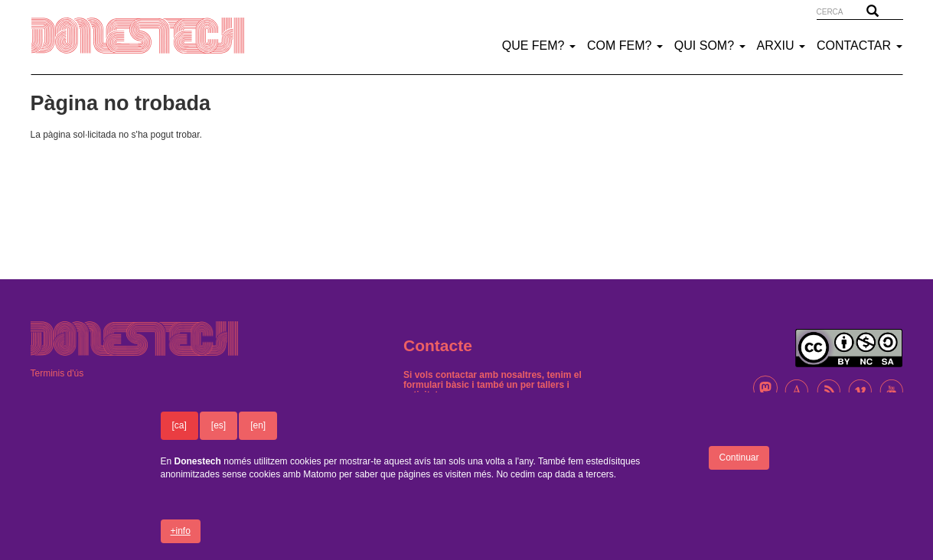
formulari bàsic (436, 385)
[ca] (179, 435)
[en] (258, 435)
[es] (219, 435)
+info (181, 540)
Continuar (739, 467)
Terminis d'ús (57, 373)
